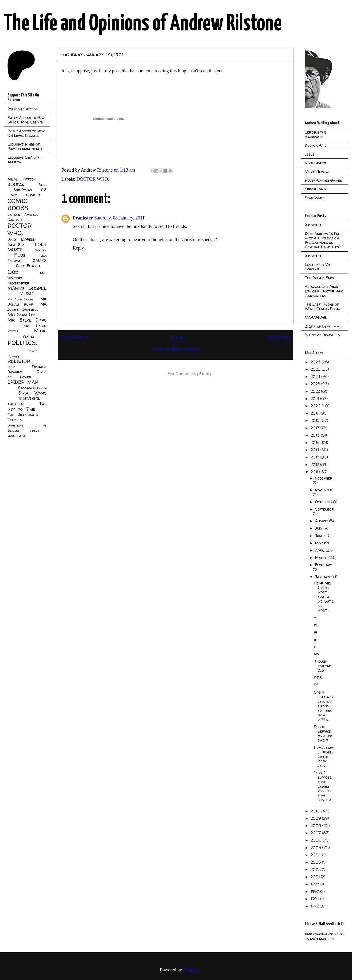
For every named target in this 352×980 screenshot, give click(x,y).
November (324, 490)
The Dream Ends (319, 278)
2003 (316, 862)
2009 (316, 818)
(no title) (313, 225)
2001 (316, 877)
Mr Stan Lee (21, 315)
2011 (315, 472)
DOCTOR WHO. (93, 179)
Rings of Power (27, 374)
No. (317, 654)
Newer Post (75, 337)
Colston (15, 219)
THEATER (16, 404)
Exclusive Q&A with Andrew (25, 159)
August (322, 521)
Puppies (13, 356)
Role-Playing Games (323, 180)
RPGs (11, 367)
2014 (316, 450)
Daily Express (21, 239)
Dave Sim (16, 245)
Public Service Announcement (323, 734)
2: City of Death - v (322, 326)
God (13, 272)
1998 (316, 884)
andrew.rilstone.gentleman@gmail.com (324, 936)
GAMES (40, 261)
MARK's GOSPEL (27, 288)
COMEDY (33, 195)
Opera (29, 337)
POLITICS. (22, 343)
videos (34, 430)
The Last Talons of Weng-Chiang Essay (323, 306)
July (319, 528)
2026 (316, 362)
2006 (317, 840)
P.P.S (318, 678)
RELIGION (19, 361)
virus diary (16, 436)
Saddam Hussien (32, 388)
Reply (78, 248)
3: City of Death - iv (323, 335)
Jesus (310, 154)
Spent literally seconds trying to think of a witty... (324, 706)
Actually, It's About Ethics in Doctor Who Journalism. (324, 291)
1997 (315, 892)
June (320, 536)
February (324, 565)
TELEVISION (29, 399)
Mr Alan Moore (20, 299)
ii (315, 639)
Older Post (278, 337)
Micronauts (315, 163)
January (323, 577)
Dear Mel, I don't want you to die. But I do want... (324, 597)
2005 (316, 848)
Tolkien (15, 420)
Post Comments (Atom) (188, 374)
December (324, 478)
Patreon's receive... (24, 109)
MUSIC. (27, 294)
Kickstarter (18, 283)
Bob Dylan (23, 190)
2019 (316, 413)
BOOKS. (16, 184)
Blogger (191, 970)
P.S (317, 685)
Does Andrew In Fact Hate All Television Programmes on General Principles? (323, 240)
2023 (316, 384)
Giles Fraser (28, 266)
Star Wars (33, 393)
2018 (316, 420)
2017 (316, 428)
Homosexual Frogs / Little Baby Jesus (324, 756)
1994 (315, 899)
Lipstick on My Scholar (318, 267)
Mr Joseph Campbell (27, 307)
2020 (316, 406)
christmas (15, 425)
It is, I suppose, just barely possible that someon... (323, 786)
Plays (33, 351)
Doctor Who (316, 145)
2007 (316, 833)
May (320, 543)
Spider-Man (316, 189)
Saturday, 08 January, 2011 (120, 218)
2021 (315, 399)
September (325, 509)
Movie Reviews (318, 172)
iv (316, 625)
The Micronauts (23, 415)
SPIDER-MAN (23, 382)
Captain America (23, 215)
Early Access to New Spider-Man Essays (26, 120)
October (323, 502)
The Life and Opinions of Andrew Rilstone (143, 24)
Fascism (41, 250)
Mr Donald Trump (27, 302)
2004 (316, 855)
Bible (43, 185)
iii (316, 632)
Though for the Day (323, 666)
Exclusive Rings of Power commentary (25, 146)
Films (20, 255)
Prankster (83, 218)
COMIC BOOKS (18, 204)
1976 (316, 906)
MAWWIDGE (316, 317)
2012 (315, 465)
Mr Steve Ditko (27, 320)
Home (177, 337)
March (322, 557)
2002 (316, 869)
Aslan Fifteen (21, 179)
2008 (316, 826)
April (320, 550)
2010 (316, 811)
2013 (316, 457)
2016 (316, 435)
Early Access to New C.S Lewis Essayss (26, 133)
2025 (316, 369)
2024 (316, 377)
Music (40, 331)
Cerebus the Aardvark (316, 134)
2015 (316, 442)
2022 (316, 391)
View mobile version (176, 349)
